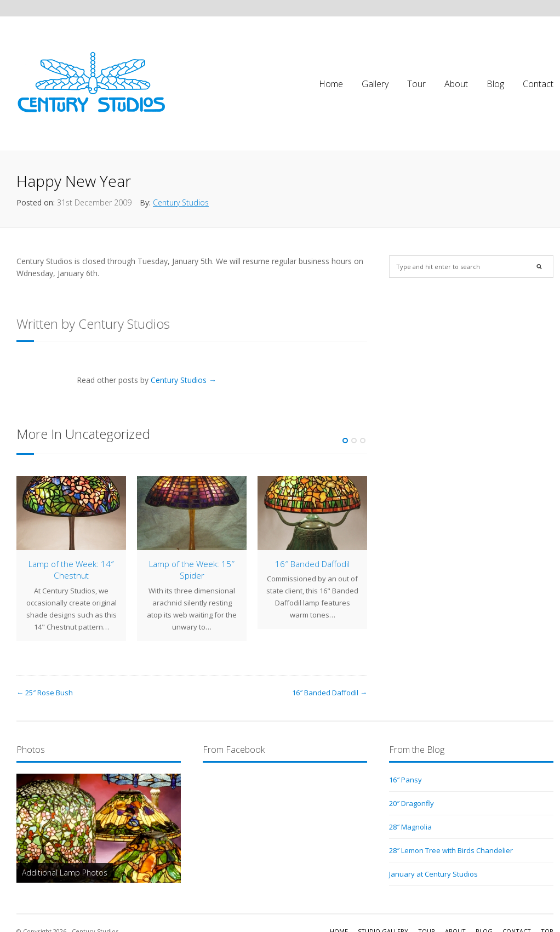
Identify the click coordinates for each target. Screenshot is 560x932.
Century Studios (181, 202)
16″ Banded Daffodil (312, 564)
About (456, 84)
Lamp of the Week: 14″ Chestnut (71, 570)
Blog (495, 84)
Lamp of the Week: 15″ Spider (192, 570)
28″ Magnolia (410, 827)
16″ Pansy (405, 780)
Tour (416, 84)
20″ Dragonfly (412, 803)
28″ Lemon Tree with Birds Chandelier (451, 850)
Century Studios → (184, 380)
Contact (538, 84)
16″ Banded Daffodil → (330, 693)
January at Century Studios (433, 874)
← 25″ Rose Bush (45, 693)
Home (331, 84)
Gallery (375, 84)
